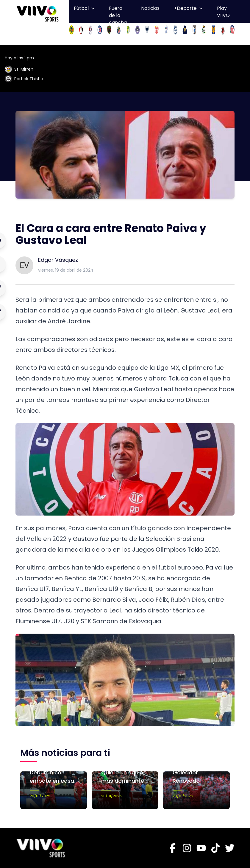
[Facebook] (173, 848)
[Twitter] (230, 848)
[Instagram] (187, 848)
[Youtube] (201, 848)
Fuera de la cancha (118, 15)
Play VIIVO (223, 12)
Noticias (150, 8)
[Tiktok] (215, 848)
